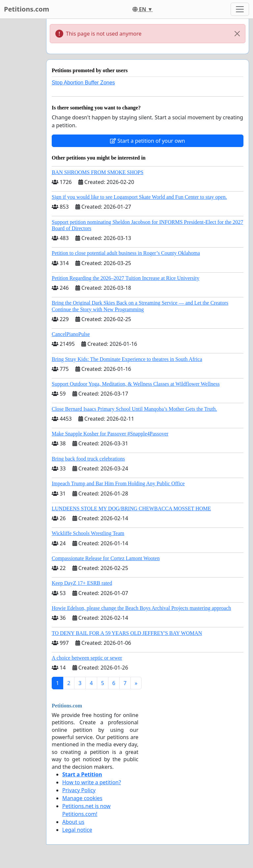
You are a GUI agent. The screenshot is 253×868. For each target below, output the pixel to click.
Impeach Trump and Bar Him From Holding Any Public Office (118, 483)
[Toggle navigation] (240, 9)
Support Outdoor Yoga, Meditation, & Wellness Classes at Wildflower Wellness (136, 384)
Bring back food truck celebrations (88, 459)
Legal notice (77, 830)
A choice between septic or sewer (87, 658)
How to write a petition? (92, 782)
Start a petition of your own (147, 141)
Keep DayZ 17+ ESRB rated (82, 583)
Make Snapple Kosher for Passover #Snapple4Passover (110, 434)
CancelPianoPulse (71, 334)
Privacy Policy (79, 790)
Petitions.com (27, 9)
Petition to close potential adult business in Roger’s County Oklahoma (126, 253)
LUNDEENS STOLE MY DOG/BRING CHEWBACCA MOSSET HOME (131, 509)
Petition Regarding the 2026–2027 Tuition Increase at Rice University (126, 278)
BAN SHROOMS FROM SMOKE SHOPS (98, 172)
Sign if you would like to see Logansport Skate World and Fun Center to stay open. (139, 197)
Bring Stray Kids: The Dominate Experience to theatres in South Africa (127, 359)
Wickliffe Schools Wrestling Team (88, 533)
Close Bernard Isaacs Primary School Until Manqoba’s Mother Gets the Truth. (134, 409)
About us (73, 822)
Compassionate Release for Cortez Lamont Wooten (106, 558)
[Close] (237, 34)
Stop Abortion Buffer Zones (83, 83)
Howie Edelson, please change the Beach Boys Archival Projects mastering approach (141, 608)
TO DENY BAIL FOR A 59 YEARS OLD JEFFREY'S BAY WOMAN (127, 633)
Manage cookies (82, 798)
